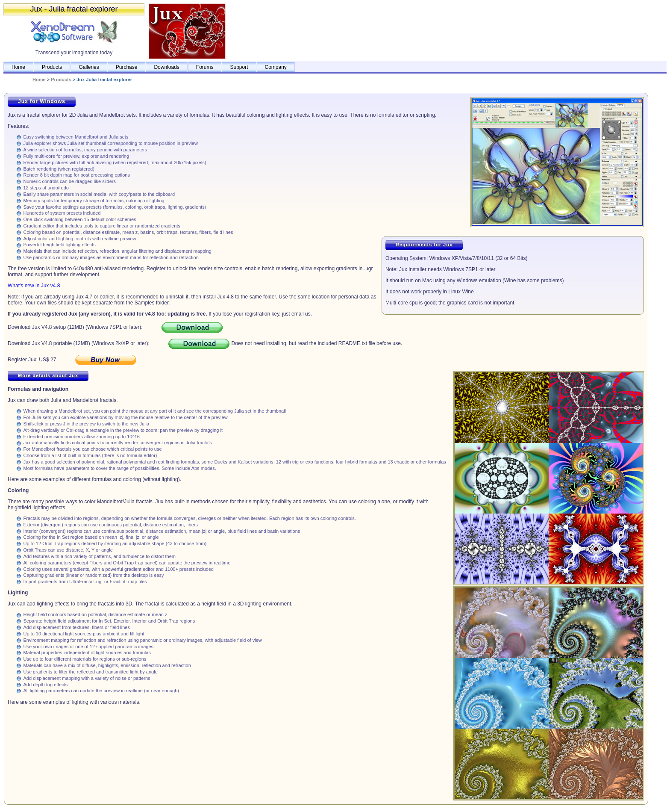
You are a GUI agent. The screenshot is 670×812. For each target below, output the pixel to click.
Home (18, 67)
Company (276, 67)
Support (239, 67)
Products (52, 67)
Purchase (127, 67)
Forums (205, 67)
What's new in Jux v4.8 (34, 286)
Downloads (166, 67)
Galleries (89, 67)
